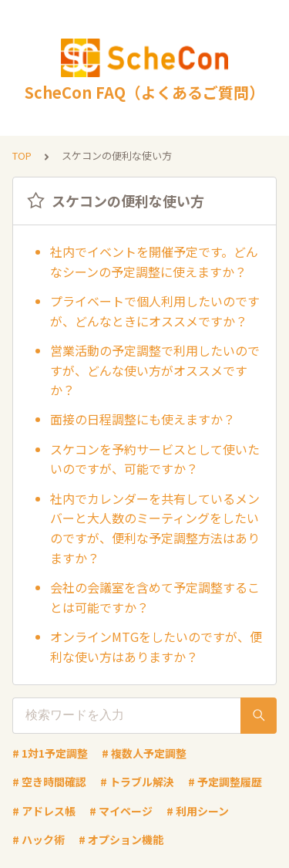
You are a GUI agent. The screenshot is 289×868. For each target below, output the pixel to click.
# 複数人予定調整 (144, 753)
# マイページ (121, 811)
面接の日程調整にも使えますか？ (143, 419)
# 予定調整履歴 (225, 782)
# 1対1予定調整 (50, 753)
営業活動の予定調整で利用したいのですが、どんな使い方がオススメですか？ (155, 370)
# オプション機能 (121, 839)
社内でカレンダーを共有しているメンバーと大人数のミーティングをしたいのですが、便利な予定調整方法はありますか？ (155, 528)
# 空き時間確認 (49, 782)
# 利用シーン (198, 811)
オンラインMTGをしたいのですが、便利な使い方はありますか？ (156, 647)
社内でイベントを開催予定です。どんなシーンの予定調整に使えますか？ (154, 262)
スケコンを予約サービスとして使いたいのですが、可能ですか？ (155, 459)
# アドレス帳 (44, 811)
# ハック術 (39, 839)
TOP (22, 155)
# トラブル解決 (137, 782)
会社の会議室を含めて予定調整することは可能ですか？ (155, 597)
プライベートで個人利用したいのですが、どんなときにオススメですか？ (155, 311)
